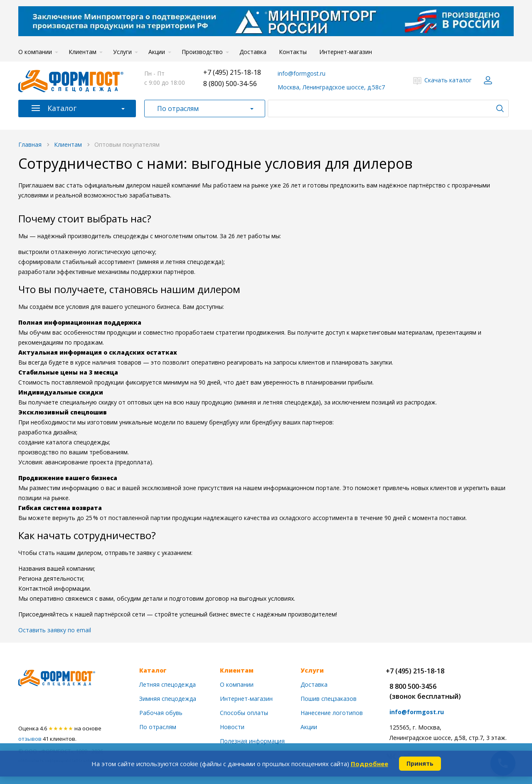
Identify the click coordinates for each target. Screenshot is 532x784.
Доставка (253, 52)
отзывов (30, 739)
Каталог (62, 108)
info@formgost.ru (302, 73)
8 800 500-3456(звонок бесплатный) (425, 691)
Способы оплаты (244, 713)
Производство (202, 52)
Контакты (293, 52)
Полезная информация (252, 741)
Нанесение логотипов (332, 713)
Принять (420, 763)
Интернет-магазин (346, 52)
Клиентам (83, 52)
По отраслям (178, 108)
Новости (232, 727)
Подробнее (369, 764)
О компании (35, 52)
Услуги (122, 52)
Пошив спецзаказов (329, 699)
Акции (157, 52)
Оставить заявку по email (55, 630)
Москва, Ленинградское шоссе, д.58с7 (331, 87)
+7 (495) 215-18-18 (232, 72)
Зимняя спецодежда (168, 699)
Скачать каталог (448, 80)
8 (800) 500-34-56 (230, 84)
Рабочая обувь (161, 713)
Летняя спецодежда (167, 684)
